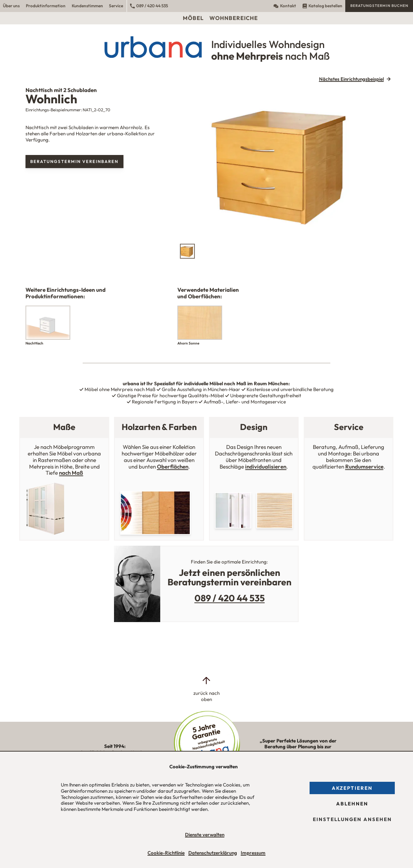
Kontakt (285, 6)
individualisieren (266, 467)
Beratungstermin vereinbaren (74, 161)
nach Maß (71, 473)
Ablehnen (352, 804)
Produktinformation (46, 6)
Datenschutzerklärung (213, 853)
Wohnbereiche (234, 18)
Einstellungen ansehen (352, 819)
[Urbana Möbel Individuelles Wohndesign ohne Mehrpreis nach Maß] (206, 47)
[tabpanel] (286, 164)
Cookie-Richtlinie (166, 853)
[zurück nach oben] (207, 689)
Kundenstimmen (87, 6)
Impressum (253, 853)
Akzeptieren (352, 788)
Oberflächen (173, 467)
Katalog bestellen (322, 6)
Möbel (193, 18)
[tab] (188, 251)
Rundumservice (364, 467)
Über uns (11, 6)
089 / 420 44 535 (149, 6)
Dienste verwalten (205, 835)
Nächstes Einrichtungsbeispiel (351, 79)
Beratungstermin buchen (379, 6)
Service (116, 6)
